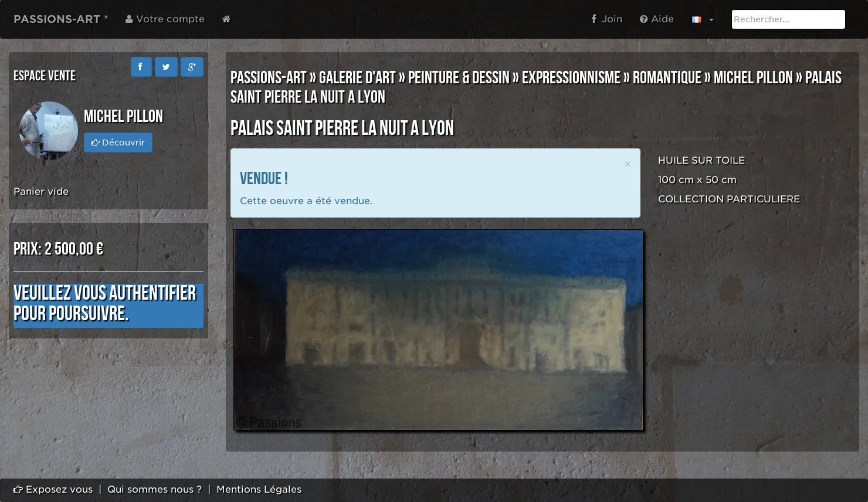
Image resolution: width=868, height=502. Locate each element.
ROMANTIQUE (667, 78)
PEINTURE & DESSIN (459, 78)
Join (607, 19)
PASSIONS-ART (269, 78)
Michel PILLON (753, 78)
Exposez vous (53, 489)
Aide (657, 19)
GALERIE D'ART (357, 78)
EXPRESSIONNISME (571, 78)
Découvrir (118, 143)
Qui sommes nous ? (155, 489)
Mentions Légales (259, 489)
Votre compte (165, 19)
